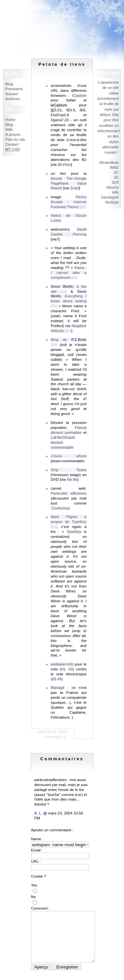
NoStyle (112, 202)
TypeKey (74, 532)
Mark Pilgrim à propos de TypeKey (68, 519)
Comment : (40, 908)
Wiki (9, 130)
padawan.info (62, 664)
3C (116, 177)
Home (10, 120)
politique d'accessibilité (30, 16)
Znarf (75, 188)
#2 (71, 669)
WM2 (114, 168)
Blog (9, 84)
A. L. (38, 813)
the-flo (72, 479)
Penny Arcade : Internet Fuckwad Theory (68, 202)
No (34, 897)
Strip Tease (68, 470)
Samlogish (110, 197)
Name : (37, 839)
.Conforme (60, 508)
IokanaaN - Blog (25, 7)
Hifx (115, 192)
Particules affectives (68, 493)
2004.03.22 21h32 (52, 732)
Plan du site (15, 139)
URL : (36, 861)
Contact (12, 144)
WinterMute (109, 163)
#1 (63, 669)
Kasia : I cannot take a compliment (68, 273)
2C (116, 172)
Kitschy (113, 187)
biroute (56, 178)
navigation (68, 16)
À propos (13, 134)
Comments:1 (55, 737)
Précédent (14, 89)
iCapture (79, 95)
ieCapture (59, 105)
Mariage (58, 688)
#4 (59, 679)
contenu (54, 16)
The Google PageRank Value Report (68, 183)
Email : (37, 850)
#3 (54, 679)
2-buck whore (68, 456)
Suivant (12, 94)
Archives (13, 99)
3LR (115, 182)
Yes (34, 885)
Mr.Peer (64, 165)
